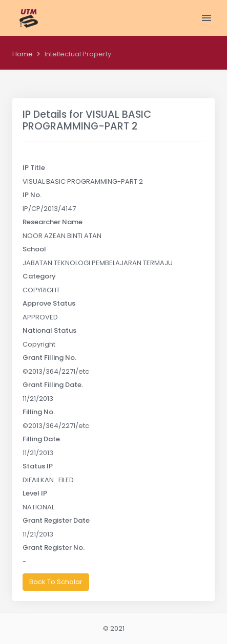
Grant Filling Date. (53, 385)
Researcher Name (53, 222)
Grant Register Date (56, 520)
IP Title (34, 168)
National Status (49, 330)
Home (23, 54)
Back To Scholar (56, 582)
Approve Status (49, 303)
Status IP (38, 466)
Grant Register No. (54, 548)
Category (39, 276)
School (34, 249)
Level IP (35, 493)
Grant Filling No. (49, 358)
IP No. (32, 195)
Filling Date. (42, 439)
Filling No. (39, 412)
